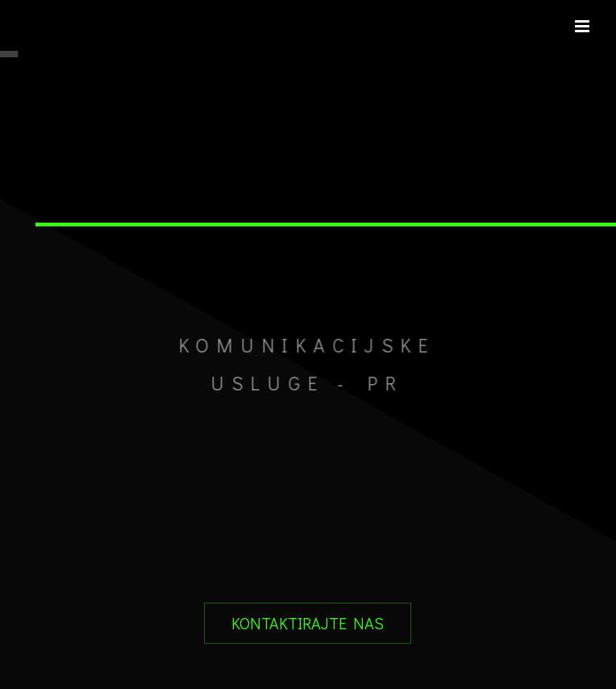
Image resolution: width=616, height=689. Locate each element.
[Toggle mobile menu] (583, 26)
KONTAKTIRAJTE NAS (308, 623)
